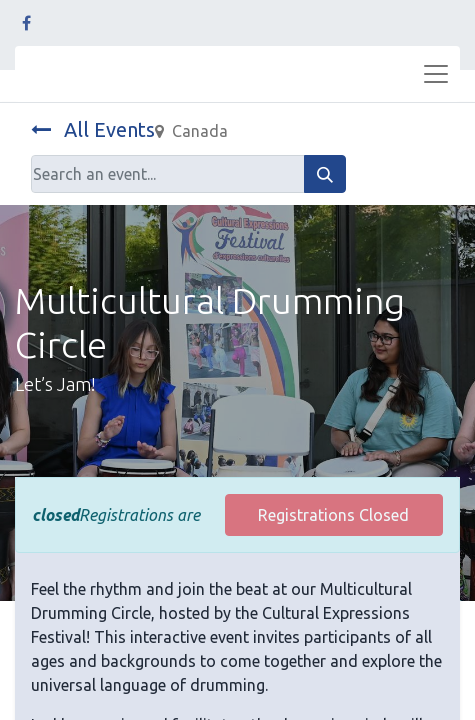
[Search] (325, 174)
